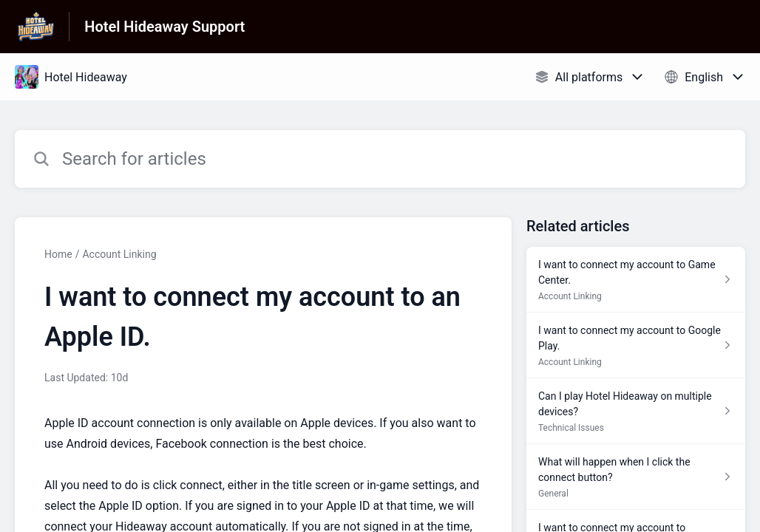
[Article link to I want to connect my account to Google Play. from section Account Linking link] (636, 345)
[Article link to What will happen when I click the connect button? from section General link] (636, 477)
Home (58, 254)
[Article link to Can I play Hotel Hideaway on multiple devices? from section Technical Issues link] (636, 411)
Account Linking (119, 254)
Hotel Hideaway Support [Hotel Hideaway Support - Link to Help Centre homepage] (164, 27)
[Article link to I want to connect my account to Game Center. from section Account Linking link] (636, 280)
